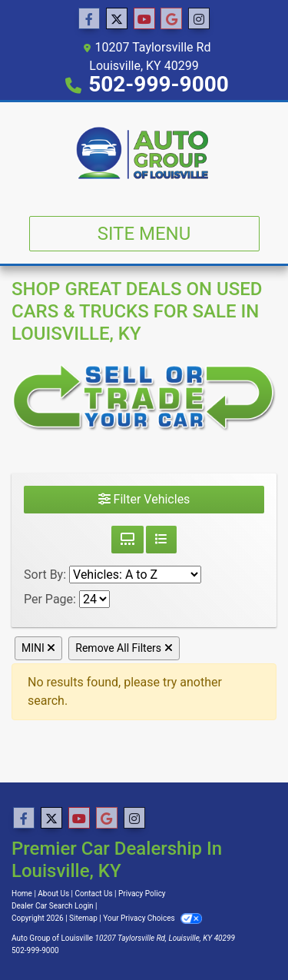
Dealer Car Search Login (53, 906)
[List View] (161, 540)
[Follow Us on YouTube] (144, 19)
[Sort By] (135, 575)
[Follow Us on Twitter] (117, 19)
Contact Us (94, 894)
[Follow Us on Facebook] (89, 19)
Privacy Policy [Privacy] (142, 894)
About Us (53, 894)
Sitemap (83, 918)
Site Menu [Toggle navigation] (144, 234)
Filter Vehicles (144, 499)
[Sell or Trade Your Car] (144, 396)
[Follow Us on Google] (171, 19)
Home (22, 894)
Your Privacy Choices (152, 918)
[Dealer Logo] (144, 153)
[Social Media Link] (199, 19)
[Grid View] (127, 540)
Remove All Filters (124, 648)
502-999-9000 (159, 84)
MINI (38, 648)
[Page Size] (94, 599)
